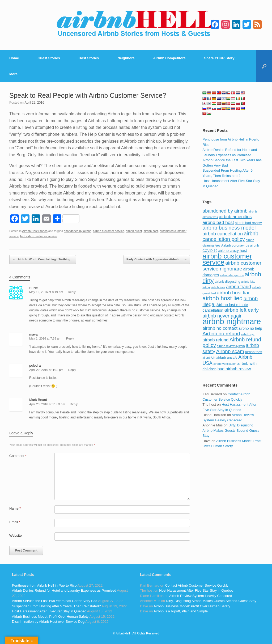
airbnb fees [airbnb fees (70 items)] (218, 287)
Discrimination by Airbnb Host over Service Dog (48, 622)
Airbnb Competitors (169, 58)
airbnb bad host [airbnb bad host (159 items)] (218, 222)
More (13, 74)
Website (16, 535)
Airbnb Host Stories (35, 231)
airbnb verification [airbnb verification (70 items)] (225, 364)
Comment (18, 456)
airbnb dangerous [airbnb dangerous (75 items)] (232, 275)
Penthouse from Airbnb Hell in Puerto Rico (44, 585)
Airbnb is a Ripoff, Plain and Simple (181, 611)
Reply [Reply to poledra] (72, 370)
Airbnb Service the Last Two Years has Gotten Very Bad (55, 601)
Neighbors (126, 58)
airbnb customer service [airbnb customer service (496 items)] (227, 259)
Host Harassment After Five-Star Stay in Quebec (49, 611)
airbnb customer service (109, 231)
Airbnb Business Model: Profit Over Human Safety (50, 617)
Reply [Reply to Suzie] (72, 292)
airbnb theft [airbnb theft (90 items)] (254, 352)
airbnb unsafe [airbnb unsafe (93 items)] (227, 357)
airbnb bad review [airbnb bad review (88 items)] (248, 223)
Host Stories (89, 58)
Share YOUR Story (219, 58)
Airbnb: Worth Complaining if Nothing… (43, 260)
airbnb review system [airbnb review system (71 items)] (231, 346)
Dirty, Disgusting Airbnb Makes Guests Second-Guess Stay (231, 430)
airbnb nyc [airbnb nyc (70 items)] (248, 334)
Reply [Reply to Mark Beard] (74, 404)
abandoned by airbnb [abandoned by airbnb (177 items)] (225, 211)
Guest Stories (49, 58)
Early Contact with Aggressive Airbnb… (157, 260)
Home (14, 58)
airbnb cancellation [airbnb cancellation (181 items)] (223, 234)
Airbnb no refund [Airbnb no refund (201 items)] (221, 334)
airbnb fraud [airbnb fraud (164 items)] (238, 287)
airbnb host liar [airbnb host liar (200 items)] (233, 293)
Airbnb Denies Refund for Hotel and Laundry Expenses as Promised (64, 590)
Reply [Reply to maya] (70, 338)
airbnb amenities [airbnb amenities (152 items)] (235, 217)
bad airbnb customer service (39, 236)
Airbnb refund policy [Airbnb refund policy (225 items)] (232, 342)
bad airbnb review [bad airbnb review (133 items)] (234, 369)
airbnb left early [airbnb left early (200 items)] (242, 310)
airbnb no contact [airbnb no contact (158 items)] (220, 328)
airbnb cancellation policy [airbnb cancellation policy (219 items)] (230, 236)
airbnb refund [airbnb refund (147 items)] (215, 340)
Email (15, 522)
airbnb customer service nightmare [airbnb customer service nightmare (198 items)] (232, 266)
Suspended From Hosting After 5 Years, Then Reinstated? (56, 606)
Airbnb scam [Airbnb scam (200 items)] (230, 351)
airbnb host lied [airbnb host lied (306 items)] (222, 298)
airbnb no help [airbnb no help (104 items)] (250, 328)
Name (15, 508)
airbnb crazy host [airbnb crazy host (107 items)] (233, 251)
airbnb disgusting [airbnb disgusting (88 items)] (228, 281)
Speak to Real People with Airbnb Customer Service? (88, 95)
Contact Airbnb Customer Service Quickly (197, 585)
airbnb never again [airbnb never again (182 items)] (222, 316)
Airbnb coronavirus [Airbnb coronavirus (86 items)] (235, 245)
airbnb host (151, 231)
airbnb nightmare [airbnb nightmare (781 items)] (232, 321)
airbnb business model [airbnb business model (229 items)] (229, 228)
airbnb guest (134, 231)
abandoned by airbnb (78, 231)
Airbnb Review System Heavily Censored (201, 596)
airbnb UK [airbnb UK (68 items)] (209, 358)
